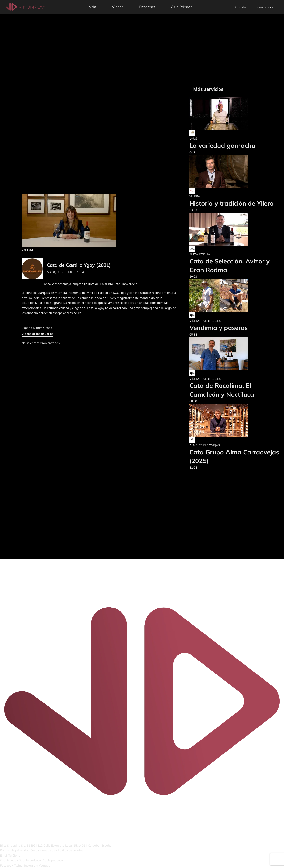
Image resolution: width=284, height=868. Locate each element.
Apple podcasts (53, 860)
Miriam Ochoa (43, 328)
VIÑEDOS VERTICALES (205, 321)
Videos (118, 7)
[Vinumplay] (26, 7)
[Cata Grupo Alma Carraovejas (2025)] (235, 420)
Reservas (147, 7)
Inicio (92, 7)
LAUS (193, 138)
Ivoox (14, 860)
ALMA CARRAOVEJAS (205, 445)
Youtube (44, 866)
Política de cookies (70, 850)
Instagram (31, 866)
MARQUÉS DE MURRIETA (66, 272)
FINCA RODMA (200, 254)
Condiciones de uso (44, 850)
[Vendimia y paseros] (219, 296)
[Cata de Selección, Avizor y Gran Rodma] (235, 229)
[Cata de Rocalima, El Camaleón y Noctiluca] (235, 354)
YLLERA (195, 196)
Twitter (19, 866)
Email (4, 855)
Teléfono (14, 855)
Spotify (5, 860)
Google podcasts (30, 860)
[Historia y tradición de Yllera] (232, 171)
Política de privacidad (15, 850)
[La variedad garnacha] (222, 114)
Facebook (7, 866)
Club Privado (182, 7)
